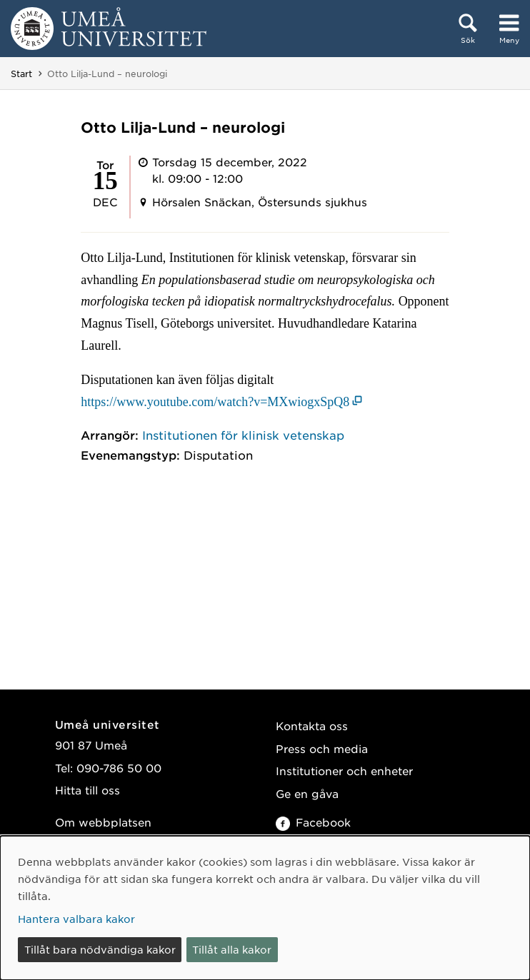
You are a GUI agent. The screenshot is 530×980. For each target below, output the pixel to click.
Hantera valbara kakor (76, 919)
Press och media (322, 748)
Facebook (313, 822)
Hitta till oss (87, 790)
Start (21, 74)
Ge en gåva (307, 793)
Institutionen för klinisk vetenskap (243, 435)
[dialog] (265, 908)
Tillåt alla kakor (232, 949)
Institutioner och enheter (344, 771)
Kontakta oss (312, 726)
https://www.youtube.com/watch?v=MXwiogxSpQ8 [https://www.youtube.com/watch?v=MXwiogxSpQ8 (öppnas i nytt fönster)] (215, 402)
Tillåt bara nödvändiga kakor (100, 949)
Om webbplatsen (103, 822)
